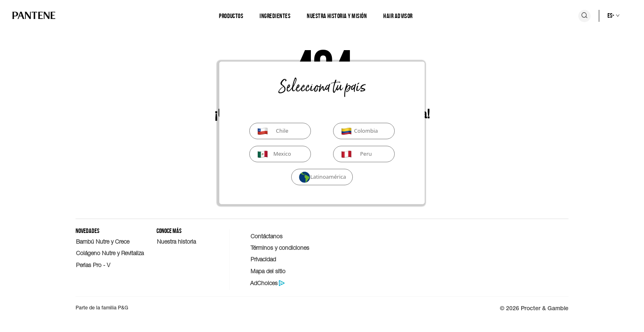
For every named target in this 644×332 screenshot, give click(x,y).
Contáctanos (267, 236)
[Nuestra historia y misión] (337, 16)
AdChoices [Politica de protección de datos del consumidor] (264, 283)
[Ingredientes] (275, 16)
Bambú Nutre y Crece (103, 241)
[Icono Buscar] (584, 16)
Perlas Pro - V (93, 265)
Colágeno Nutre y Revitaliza (110, 253)
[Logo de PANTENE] (34, 16)
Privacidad (263, 259)
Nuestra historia (176, 241)
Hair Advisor (398, 16)
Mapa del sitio (268, 271)
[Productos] (231, 16)
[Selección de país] (605, 16)
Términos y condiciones (280, 248)
